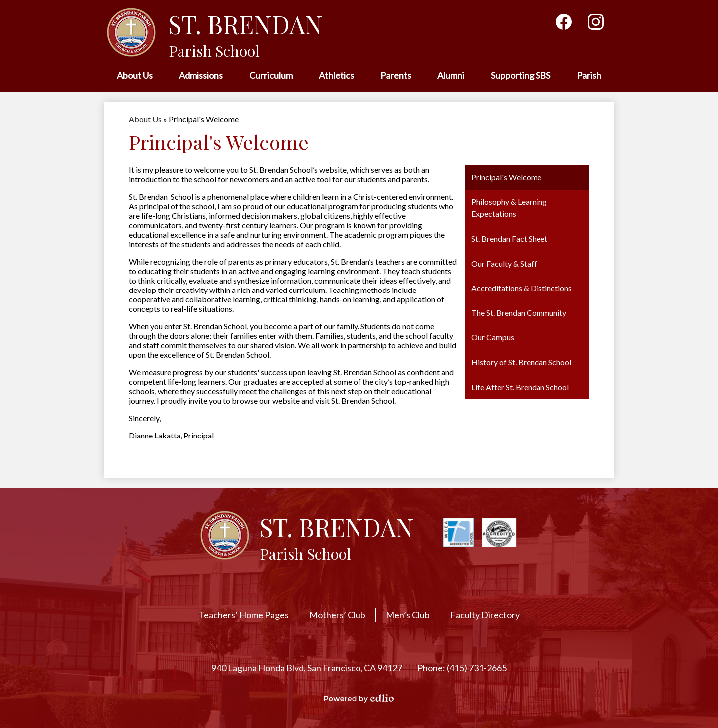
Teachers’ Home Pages (244, 615)
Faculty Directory (485, 615)
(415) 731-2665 (477, 668)
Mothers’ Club (337, 615)
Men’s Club (408, 615)
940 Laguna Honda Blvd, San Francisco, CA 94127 (307, 668)
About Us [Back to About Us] (145, 119)
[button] (135, 76)
